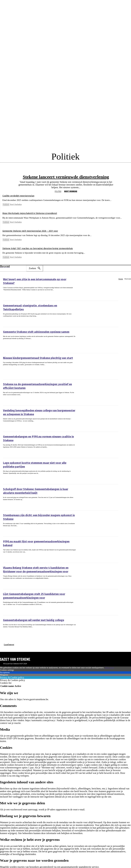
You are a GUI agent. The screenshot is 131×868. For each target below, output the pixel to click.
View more (109, 666)
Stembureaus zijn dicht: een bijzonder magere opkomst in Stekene (37, 513)
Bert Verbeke (71, 189)
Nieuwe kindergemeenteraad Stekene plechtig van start (31, 356)
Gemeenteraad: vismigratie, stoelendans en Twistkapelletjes (34, 303)
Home (121, 277)
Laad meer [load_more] (9, 642)
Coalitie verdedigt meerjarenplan (21, 194)
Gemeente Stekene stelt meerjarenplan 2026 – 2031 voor (34, 229)
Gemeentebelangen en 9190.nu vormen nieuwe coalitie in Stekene (36, 434)
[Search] (35, 266)
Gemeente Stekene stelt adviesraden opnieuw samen (30, 330)
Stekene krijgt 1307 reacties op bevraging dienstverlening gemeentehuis (43, 246)
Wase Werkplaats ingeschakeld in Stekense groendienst (34, 211)
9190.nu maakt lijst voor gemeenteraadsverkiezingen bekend (34, 539)
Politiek (58, 189)
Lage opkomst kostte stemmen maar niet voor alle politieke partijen (37, 461)
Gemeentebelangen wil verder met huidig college (27, 618)
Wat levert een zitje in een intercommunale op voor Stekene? (33, 277)
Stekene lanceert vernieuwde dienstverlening (66, 176)
